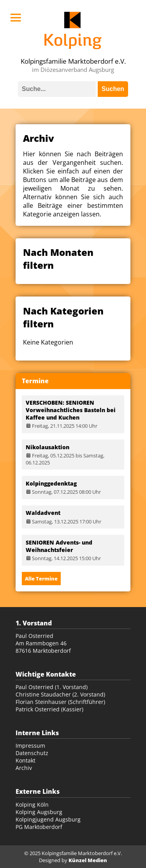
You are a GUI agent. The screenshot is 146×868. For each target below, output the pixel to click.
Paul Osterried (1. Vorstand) (52, 687)
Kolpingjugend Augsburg (48, 819)
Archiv (24, 768)
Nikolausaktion (47, 447)
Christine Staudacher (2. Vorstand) (60, 694)
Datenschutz (32, 753)
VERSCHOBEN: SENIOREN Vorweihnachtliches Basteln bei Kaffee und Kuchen (71, 410)
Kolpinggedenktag (51, 483)
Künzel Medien (88, 860)
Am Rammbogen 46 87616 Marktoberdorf (43, 647)
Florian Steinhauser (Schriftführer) (60, 702)
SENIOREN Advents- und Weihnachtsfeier (59, 546)
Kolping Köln (32, 805)
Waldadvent (43, 513)
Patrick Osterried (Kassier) (49, 709)
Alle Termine (41, 579)
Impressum (30, 746)
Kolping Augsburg (39, 812)
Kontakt (26, 760)
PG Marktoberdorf (39, 827)
